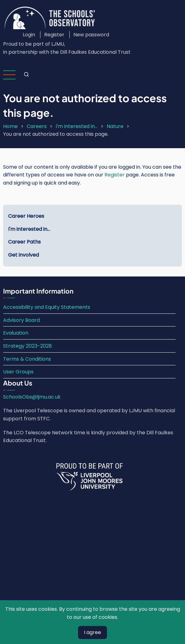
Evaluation (16, 333)
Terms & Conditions (27, 359)
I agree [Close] (92, 632)
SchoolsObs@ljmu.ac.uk (32, 397)
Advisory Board (21, 320)
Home (10, 126)
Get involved (23, 255)
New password (91, 35)
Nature (115, 126)
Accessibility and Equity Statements (47, 307)
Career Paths (24, 242)
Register (54, 35)
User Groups (18, 372)
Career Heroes (26, 216)
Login (29, 35)
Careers (37, 126)
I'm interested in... (77, 126)
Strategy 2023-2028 (28, 346)
